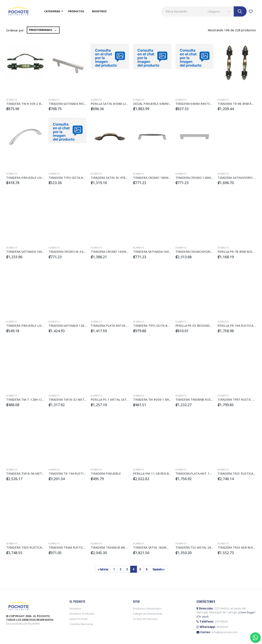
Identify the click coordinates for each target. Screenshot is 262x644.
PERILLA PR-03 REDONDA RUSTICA (201, 325)
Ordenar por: (15, 30)
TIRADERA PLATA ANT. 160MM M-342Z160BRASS (210, 473)
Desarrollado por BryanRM (23, 624)
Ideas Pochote (79, 619)
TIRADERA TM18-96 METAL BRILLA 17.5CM (37, 473)
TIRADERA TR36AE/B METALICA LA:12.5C (120, 547)
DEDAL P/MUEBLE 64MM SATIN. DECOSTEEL (165, 104)
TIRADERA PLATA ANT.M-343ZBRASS (117, 325)
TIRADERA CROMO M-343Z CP (70, 252)
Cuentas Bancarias (81, 624)
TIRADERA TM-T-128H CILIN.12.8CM (32, 399)
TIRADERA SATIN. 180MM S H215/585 (160, 547)
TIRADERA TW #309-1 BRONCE (155, 399)
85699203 (222, 627)
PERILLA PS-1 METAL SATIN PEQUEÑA (118, 399)
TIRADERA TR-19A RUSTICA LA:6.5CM (75, 473)
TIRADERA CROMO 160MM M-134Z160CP (120, 252)
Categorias (52, 11)
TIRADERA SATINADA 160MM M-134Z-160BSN (39, 252)
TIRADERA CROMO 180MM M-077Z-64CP (162, 178)
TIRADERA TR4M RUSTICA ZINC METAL (76, 547)
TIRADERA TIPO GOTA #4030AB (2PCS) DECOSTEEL (86, 178)
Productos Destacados (147, 608)
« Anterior (103, 569)
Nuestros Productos (82, 614)
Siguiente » (159, 569)
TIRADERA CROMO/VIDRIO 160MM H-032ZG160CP (212, 252)
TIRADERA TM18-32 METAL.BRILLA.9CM (77, 399)
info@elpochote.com (225, 632)
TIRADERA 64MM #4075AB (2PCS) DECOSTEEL (208, 104)
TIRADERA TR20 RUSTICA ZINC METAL (33, 547)
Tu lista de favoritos (145, 619)
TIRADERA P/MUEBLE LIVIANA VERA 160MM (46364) (43, 325)
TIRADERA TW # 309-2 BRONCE (29, 104)
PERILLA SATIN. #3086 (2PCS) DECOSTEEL (121, 104)
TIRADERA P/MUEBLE (106, 473)
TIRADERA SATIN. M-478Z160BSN (115, 178)
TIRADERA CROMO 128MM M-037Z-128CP (206, 178)
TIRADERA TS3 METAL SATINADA (199, 547)
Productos (76, 11)
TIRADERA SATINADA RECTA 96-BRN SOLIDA (80, 104)
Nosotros (99, 11)
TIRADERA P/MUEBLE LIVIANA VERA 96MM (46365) (42, 178)
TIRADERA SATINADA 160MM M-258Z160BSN (165, 252)
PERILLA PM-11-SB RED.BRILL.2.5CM (159, 473)
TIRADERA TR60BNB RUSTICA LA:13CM (203, 399)
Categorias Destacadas (148, 614)
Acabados (12, 100)
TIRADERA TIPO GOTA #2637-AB (157, 325)
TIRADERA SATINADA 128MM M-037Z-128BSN (81, 325)
